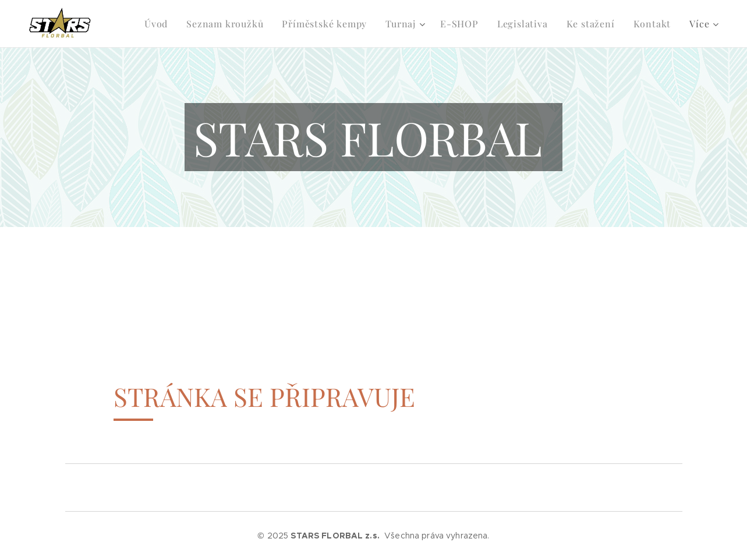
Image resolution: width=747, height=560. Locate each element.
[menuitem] (135, 24)
